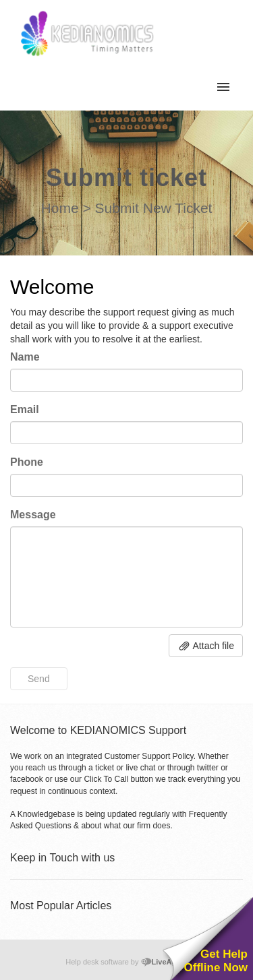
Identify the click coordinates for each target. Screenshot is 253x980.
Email (25, 409)
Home (60, 208)
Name (25, 357)
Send (39, 679)
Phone (27, 462)
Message (33, 515)
